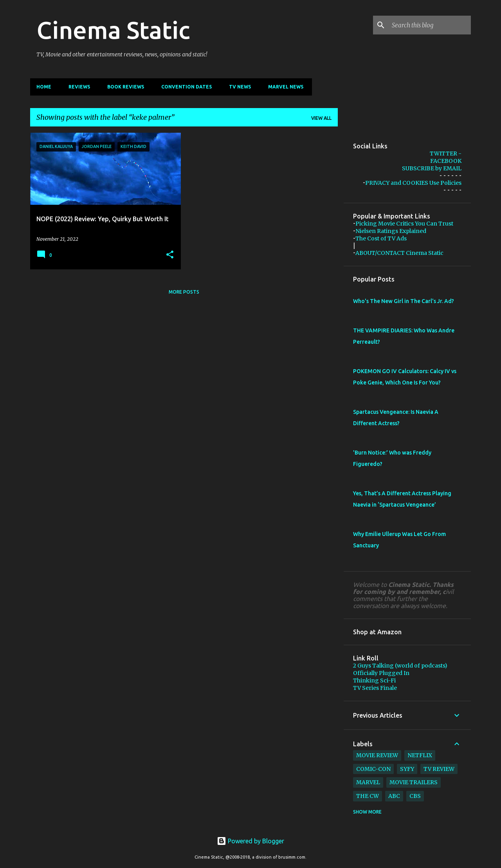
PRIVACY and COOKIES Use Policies (413, 183)
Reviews (79, 87)
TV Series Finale (375, 688)
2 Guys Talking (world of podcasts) (400, 666)
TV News (240, 87)
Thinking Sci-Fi (374, 680)
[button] (170, 255)
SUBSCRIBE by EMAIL (432, 168)
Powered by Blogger (250, 841)
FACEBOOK (446, 161)
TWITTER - (446, 153)
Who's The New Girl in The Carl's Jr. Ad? (404, 301)
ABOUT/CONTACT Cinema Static (399, 253)
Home (44, 87)
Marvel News (286, 87)
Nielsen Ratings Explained (391, 231)
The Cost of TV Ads (381, 238)
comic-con (373, 769)
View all (321, 118)
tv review (439, 769)
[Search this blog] (430, 25)
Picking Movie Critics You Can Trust (404, 224)
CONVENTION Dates (187, 87)
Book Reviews (126, 87)
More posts (184, 292)
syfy (407, 769)
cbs (415, 796)
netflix (420, 755)
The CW (368, 796)
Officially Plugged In (381, 673)
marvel (368, 782)
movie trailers (414, 782)
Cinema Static (113, 30)
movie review (377, 755)
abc (394, 796)
